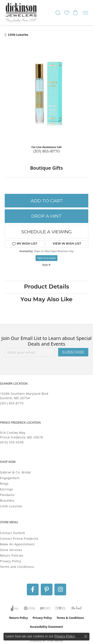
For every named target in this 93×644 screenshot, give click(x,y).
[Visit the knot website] (76, 608)
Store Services (11, 550)
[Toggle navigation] (85, 13)
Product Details (46, 287)
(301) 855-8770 (46, 151)
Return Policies (12, 555)
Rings (4, 484)
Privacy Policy (10, 561)
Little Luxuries (18, 35)
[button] (58, 13)
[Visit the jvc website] (60, 608)
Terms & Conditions (70, 618)
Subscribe (73, 352)
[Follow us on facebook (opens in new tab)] (33, 589)
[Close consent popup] (86, 636)
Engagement (10, 478)
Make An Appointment (17, 544)
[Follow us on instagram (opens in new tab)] (60, 589)
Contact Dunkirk (13, 533)
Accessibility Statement (46, 627)
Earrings (6, 489)
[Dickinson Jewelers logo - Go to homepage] (21, 13)
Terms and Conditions (17, 567)
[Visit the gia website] (29, 608)
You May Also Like (46, 300)
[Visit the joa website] (15, 608)
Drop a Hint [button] (46, 216)
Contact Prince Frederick (19, 539)
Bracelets (7, 500)
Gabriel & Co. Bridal (15, 472)
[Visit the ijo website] (45, 608)
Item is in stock (47, 258)
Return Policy (19, 618)
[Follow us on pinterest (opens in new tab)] (47, 589)
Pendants (7, 495)
